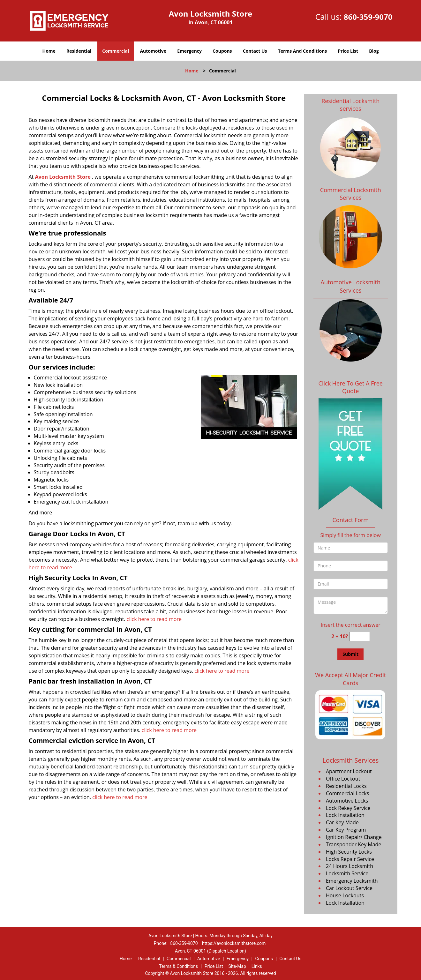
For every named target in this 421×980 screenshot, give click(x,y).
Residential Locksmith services (350, 105)
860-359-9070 (368, 17)
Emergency (189, 51)
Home (49, 51)
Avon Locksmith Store (63, 177)
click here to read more (155, 619)
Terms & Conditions (178, 966)
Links (257, 966)
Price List (348, 51)
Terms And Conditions (303, 51)
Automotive (153, 51)
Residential (79, 51)
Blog (374, 51)
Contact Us (255, 51)
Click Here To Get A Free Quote (351, 387)
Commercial (116, 51)
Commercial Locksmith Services (351, 194)
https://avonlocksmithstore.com (234, 943)
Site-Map (237, 966)
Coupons (222, 51)
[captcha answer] (360, 636)
